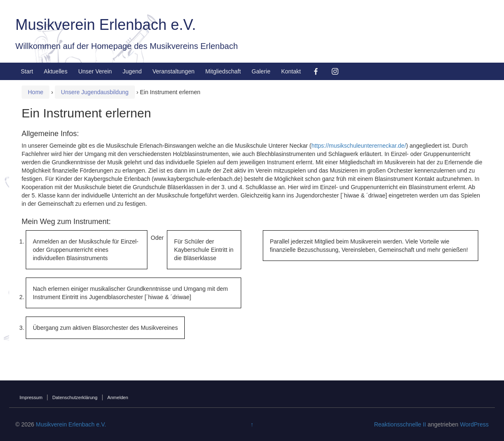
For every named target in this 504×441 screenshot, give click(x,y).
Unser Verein (95, 71)
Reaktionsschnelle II (400, 424)
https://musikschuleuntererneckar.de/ (359, 146)
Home (35, 92)
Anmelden (117, 397)
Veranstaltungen (173, 71)
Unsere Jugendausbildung (95, 92)
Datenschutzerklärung (75, 397)
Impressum (31, 397)
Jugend (132, 71)
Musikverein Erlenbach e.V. (106, 25)
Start (27, 71)
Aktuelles (56, 71)
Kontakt (291, 71)
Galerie (261, 71)
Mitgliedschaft (223, 71)
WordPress (474, 424)
